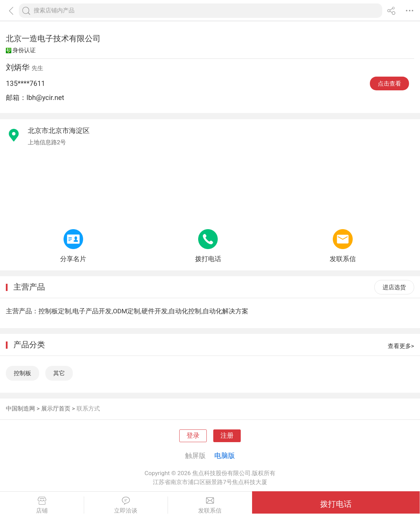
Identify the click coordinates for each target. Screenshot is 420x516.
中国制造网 (20, 408)
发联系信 (210, 505)
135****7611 (25, 83)
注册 (227, 436)
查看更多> (401, 346)
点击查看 (389, 83)
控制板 (22, 373)
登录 (193, 436)
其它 (59, 373)
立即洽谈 (126, 505)
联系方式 (88, 408)
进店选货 (394, 287)
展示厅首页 (56, 408)
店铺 (42, 505)
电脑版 (225, 456)
